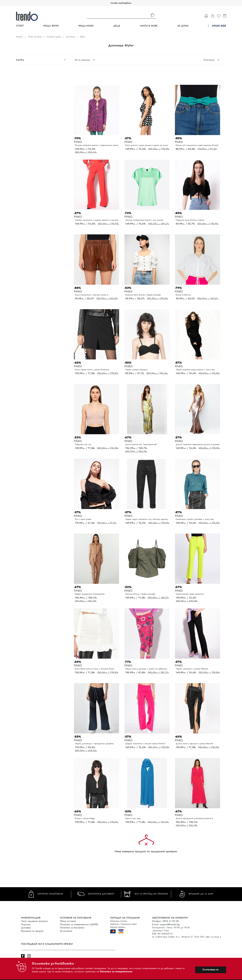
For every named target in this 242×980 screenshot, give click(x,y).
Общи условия (68, 921)
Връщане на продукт (32, 931)
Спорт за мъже (35, 37)
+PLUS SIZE (219, 26)
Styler (82, 37)
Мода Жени (51, 26)
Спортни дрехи (54, 37)
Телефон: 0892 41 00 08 (165, 921)
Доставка (26, 928)
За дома (183, 26)
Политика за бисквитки (72, 928)
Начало (19, 37)
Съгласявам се (210, 969)
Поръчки (26, 924)
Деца (117, 26)
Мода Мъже (86, 26)
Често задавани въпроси (34, 921)
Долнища (70, 37)
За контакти (66, 931)
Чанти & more (149, 26)
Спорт (20, 26)
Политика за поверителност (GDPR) (79, 924)
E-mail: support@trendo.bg (166, 924)
